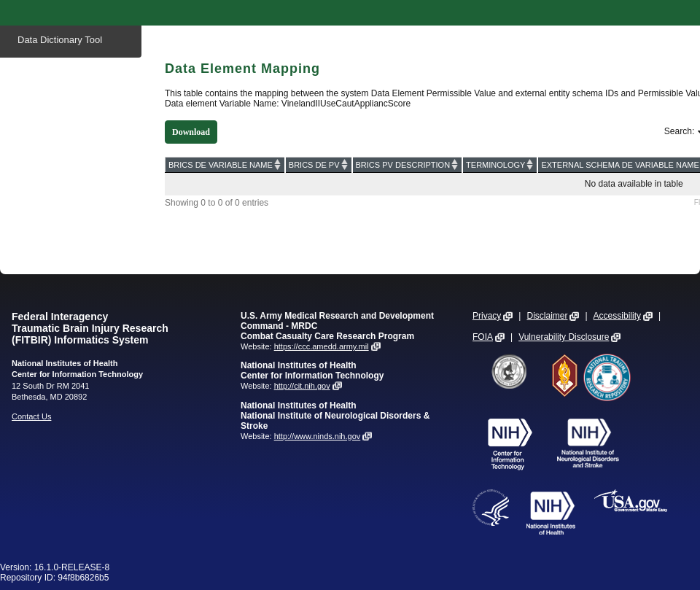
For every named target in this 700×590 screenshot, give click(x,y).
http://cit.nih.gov (302, 386)
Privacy (487, 316)
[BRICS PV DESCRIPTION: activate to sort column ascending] (408, 164)
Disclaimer (547, 316)
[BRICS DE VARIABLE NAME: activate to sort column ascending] (225, 164)
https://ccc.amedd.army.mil (322, 346)
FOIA (483, 337)
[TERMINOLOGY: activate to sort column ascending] (500, 164)
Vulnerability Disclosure (564, 337)
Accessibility (617, 316)
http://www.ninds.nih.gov (318, 436)
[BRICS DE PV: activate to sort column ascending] (319, 164)
